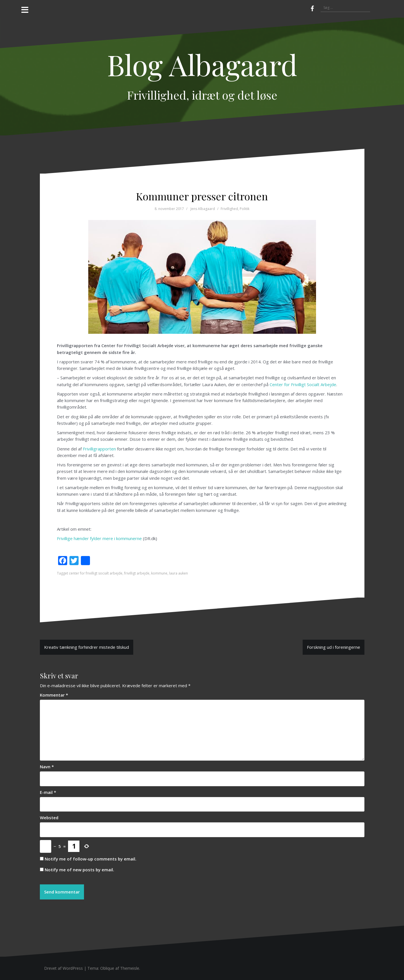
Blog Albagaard (202, 64)
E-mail (48, 792)
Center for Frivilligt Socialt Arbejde (303, 384)
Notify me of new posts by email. (79, 870)
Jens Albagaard (203, 209)
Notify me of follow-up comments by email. (91, 859)
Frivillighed (229, 209)
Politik (245, 209)
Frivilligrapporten (99, 449)
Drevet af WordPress (63, 968)
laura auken (179, 573)
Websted (49, 818)
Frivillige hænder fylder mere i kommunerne (99, 538)
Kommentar (54, 695)
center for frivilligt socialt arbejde (96, 573)
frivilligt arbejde (137, 573)
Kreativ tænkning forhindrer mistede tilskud (87, 647)
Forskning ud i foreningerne (334, 647)
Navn (47, 767)
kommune (159, 573)
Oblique (107, 968)
